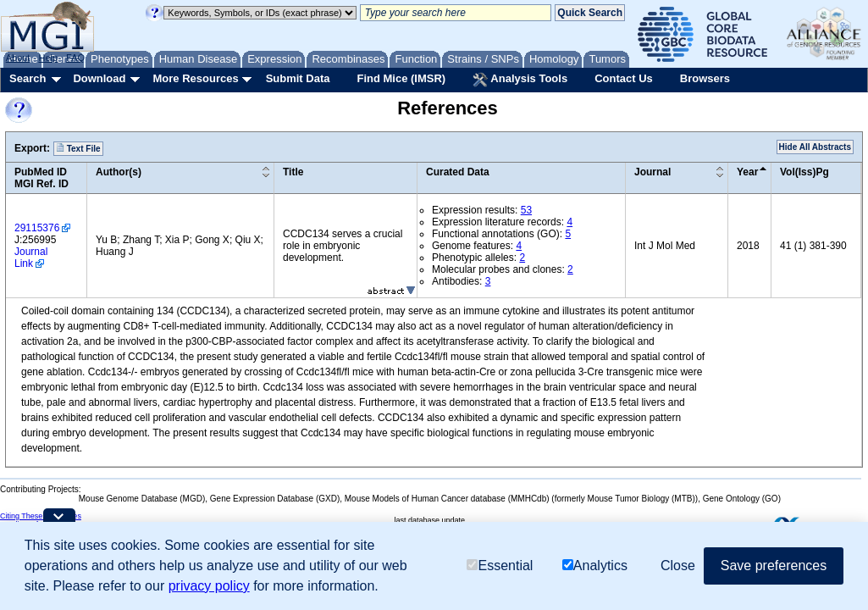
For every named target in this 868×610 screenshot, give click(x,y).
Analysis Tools (520, 80)
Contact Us (624, 78)
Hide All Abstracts (815, 147)
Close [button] (678, 566)
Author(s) (119, 172)
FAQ (75, 58)
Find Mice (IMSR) (401, 78)
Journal (652, 172)
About (18, 58)
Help (48, 58)
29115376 (37, 228)
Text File (78, 148)
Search (28, 78)
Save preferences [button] (774, 566)
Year (747, 172)
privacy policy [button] (209, 586)
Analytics (595, 566)
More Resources (195, 78)
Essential (500, 566)
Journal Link (31, 258)
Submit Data (298, 78)
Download (99, 78)
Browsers (705, 78)
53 (526, 210)
